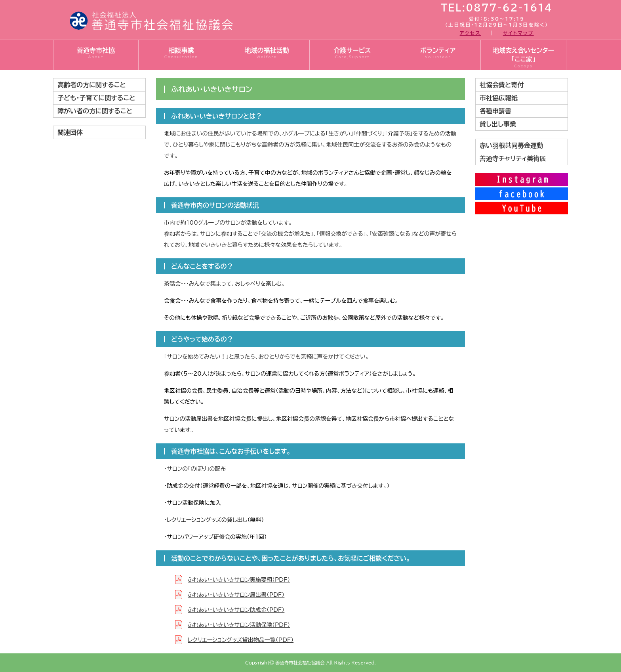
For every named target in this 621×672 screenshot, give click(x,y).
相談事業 (181, 53)
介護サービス (352, 53)
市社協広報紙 (499, 98)
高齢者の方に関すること (92, 85)
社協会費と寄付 (502, 85)
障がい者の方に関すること (95, 111)
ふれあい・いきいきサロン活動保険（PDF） (239, 625)
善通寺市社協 (96, 53)
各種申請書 (495, 111)
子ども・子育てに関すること (96, 98)
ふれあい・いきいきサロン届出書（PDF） (236, 595)
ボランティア (438, 53)
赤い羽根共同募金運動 (511, 145)
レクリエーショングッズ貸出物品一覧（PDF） (241, 640)
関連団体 (70, 132)
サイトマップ (518, 33)
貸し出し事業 (498, 124)
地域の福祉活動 (267, 53)
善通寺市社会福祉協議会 (300, 663)
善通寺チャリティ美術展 (513, 158)
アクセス (471, 33)
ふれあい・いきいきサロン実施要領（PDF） (239, 580)
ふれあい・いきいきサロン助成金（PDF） (236, 610)
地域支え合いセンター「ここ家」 (523, 58)
